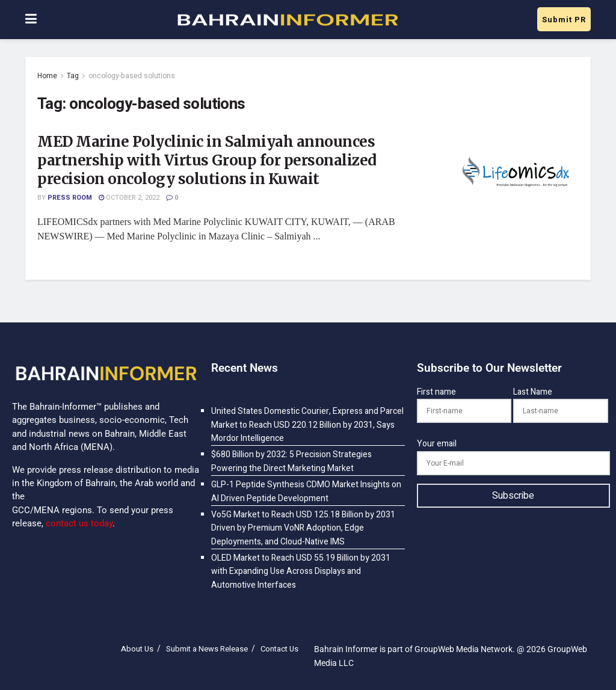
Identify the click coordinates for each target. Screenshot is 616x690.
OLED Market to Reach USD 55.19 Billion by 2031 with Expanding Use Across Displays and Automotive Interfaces (301, 571)
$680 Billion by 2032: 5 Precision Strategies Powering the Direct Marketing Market (291, 461)
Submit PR (564, 20)
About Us (137, 649)
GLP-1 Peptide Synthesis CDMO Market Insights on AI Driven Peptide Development (306, 491)
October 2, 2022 (129, 198)
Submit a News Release (207, 649)
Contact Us (279, 649)
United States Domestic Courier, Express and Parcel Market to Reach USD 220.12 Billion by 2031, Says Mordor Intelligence (307, 425)
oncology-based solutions (132, 76)
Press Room (70, 198)
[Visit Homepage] (287, 20)
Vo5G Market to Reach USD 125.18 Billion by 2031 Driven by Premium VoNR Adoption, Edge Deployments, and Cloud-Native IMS (303, 528)
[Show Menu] (31, 20)
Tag (73, 76)
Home (47, 76)
